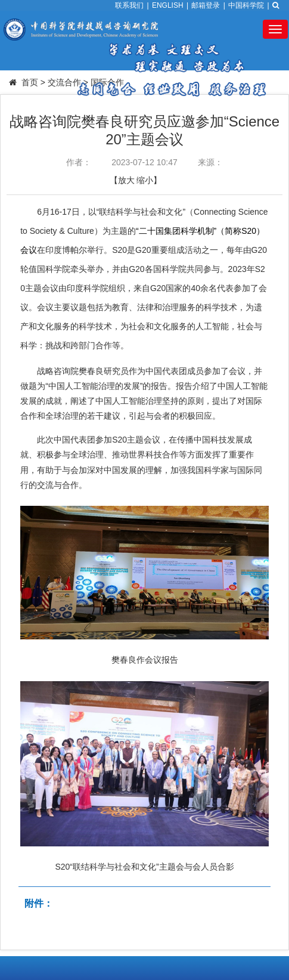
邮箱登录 (206, 5)
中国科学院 (246, 5)
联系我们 (129, 5)
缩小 (145, 180)
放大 (126, 180)
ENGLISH (168, 5)
